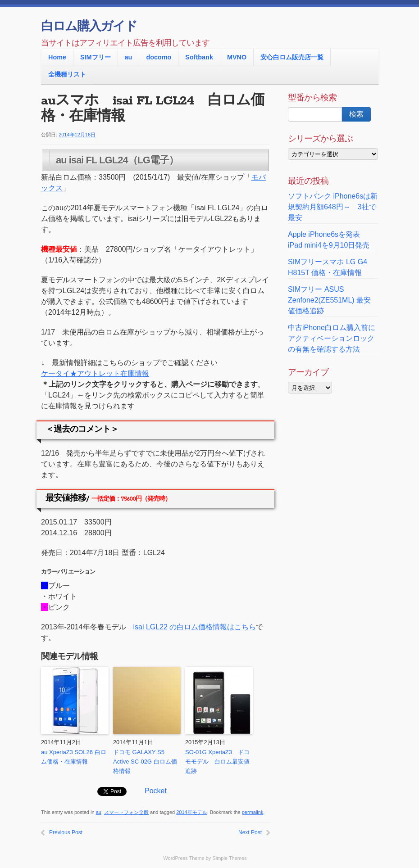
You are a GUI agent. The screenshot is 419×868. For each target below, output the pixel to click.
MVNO (237, 57)
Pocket (156, 791)
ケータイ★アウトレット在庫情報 (95, 373)
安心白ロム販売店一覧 (292, 57)
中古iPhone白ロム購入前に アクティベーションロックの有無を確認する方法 (332, 338)
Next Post (250, 832)
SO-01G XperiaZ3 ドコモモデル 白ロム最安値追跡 (217, 762)
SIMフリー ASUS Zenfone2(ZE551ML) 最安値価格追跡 (329, 300)
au (129, 57)
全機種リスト (67, 74)
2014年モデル (191, 812)
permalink (253, 812)
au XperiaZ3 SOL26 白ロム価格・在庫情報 (74, 757)
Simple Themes (229, 858)
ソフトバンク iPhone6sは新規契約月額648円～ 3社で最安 (333, 207)
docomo (159, 57)
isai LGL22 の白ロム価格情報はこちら (195, 627)
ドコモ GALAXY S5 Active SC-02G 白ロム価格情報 (145, 762)
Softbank (199, 57)
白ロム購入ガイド (89, 27)
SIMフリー (96, 57)
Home (57, 57)
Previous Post (66, 832)
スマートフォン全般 (126, 812)
